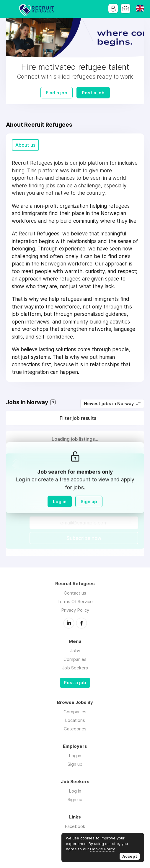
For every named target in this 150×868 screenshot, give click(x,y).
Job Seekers (75, 668)
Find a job (57, 93)
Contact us (75, 593)
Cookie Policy (102, 849)
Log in (60, 501)
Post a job (93, 93)
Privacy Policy (75, 610)
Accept (130, 856)
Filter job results (78, 418)
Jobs (75, 651)
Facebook (81, 623)
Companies (75, 659)
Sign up (89, 501)
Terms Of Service (75, 602)
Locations (75, 720)
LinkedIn (69, 623)
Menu (10, 9)
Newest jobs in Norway (109, 404)
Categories (75, 729)
